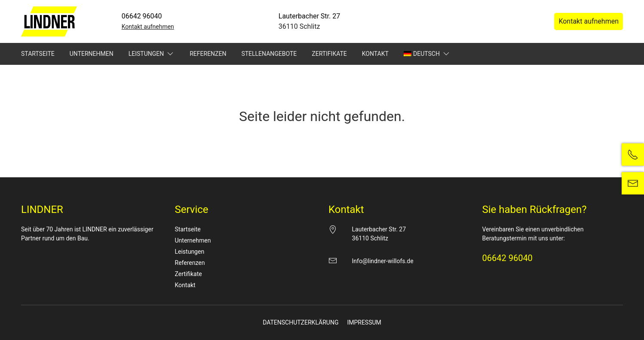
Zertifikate (329, 54)
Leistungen (152, 54)
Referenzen (208, 54)
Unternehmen (92, 54)
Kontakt (375, 54)
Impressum (364, 322)
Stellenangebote (269, 54)
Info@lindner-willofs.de (383, 261)
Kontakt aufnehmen (148, 27)
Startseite (38, 54)
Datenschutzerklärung (301, 322)
